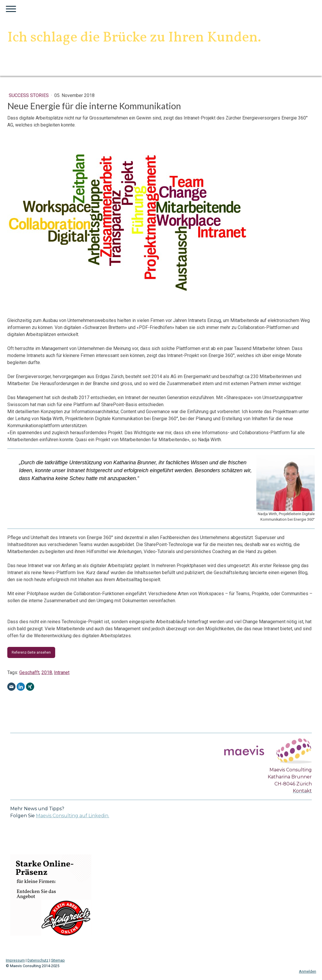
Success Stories (29, 95)
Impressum (15, 960)
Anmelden (308, 971)
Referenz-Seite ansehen (31, 652)
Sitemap (58, 960)
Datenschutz (38, 960)
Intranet (62, 672)
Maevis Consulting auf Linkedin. (73, 816)
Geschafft (29, 672)
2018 (47, 672)
